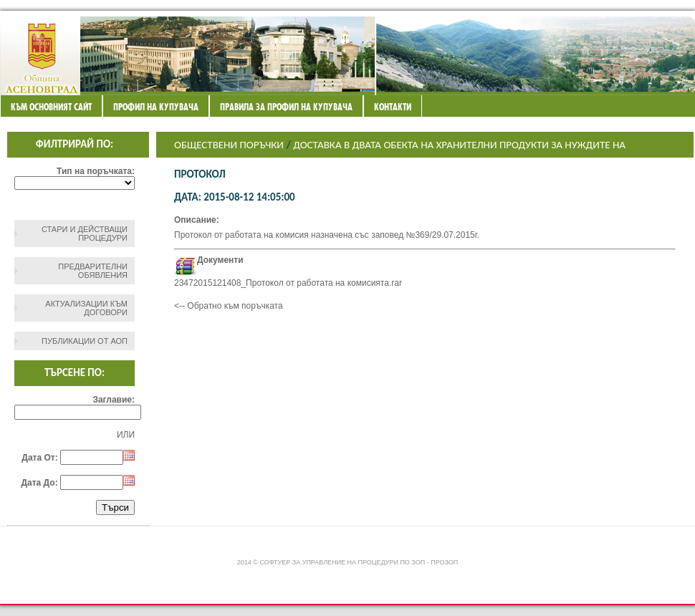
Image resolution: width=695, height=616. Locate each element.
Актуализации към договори (86, 308)
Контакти (393, 107)
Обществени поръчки (229, 145)
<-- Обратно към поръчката (229, 306)
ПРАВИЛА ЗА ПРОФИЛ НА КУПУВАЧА (286, 107)
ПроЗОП (444, 562)
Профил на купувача (156, 107)
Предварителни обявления (93, 271)
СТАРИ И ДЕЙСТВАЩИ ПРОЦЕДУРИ (85, 234)
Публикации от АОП (85, 341)
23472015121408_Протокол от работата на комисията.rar (288, 283)
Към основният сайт (51, 107)
